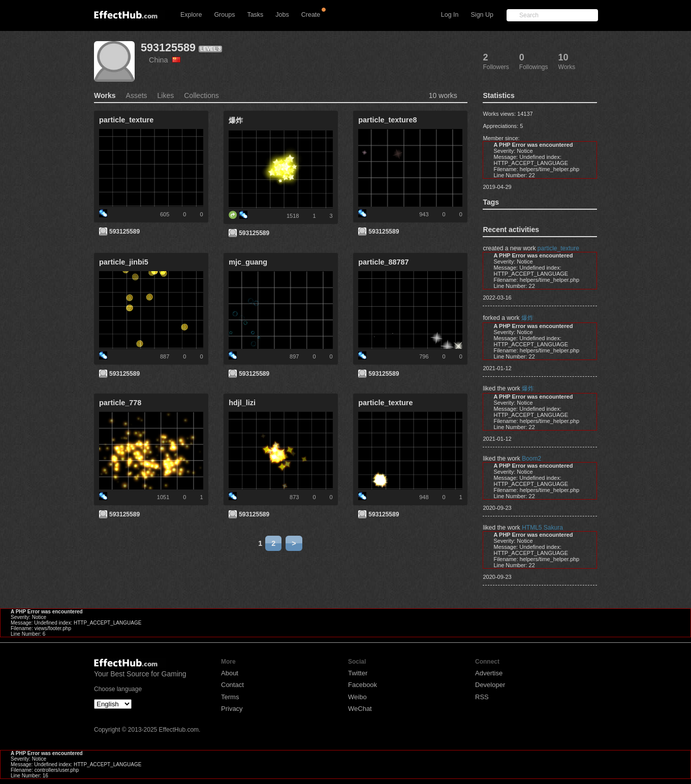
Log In (450, 15)
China (165, 60)
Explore (191, 15)
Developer (490, 685)
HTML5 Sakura (542, 528)
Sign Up (482, 15)
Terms (230, 697)
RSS (482, 697)
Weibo (357, 697)
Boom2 (531, 459)
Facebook (363, 685)
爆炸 (527, 318)
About (230, 673)
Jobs (282, 15)
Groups (224, 15)
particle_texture (558, 248)
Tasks (255, 15)
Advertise (489, 673)
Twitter (358, 673)
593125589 (168, 47)
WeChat (360, 709)
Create (311, 15)
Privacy (232, 709)
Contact (232, 685)
